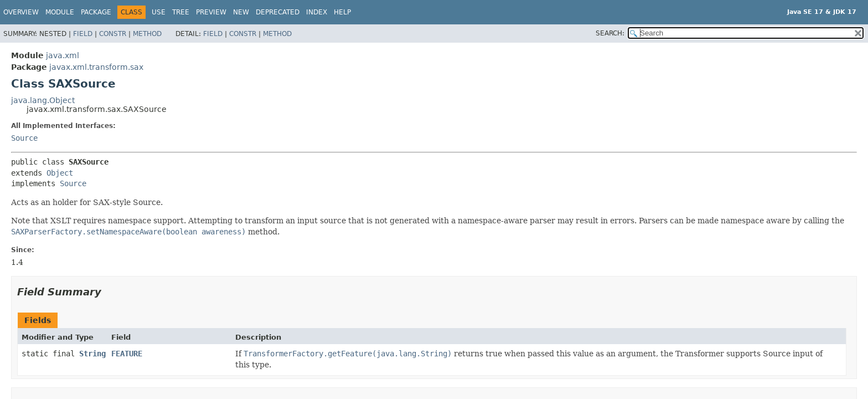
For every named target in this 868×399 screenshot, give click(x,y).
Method (147, 34)
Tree (181, 12)
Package (96, 12)
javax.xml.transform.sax (96, 67)
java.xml (63, 55)
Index (317, 12)
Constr (113, 34)
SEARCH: (610, 33)
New (241, 12)
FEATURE (127, 354)
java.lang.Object (43, 100)
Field (83, 34)
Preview (211, 12)
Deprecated (278, 12)
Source (24, 138)
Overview (21, 12)
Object (60, 173)
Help (342, 12)
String (92, 354)
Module (60, 12)
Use (159, 12)
